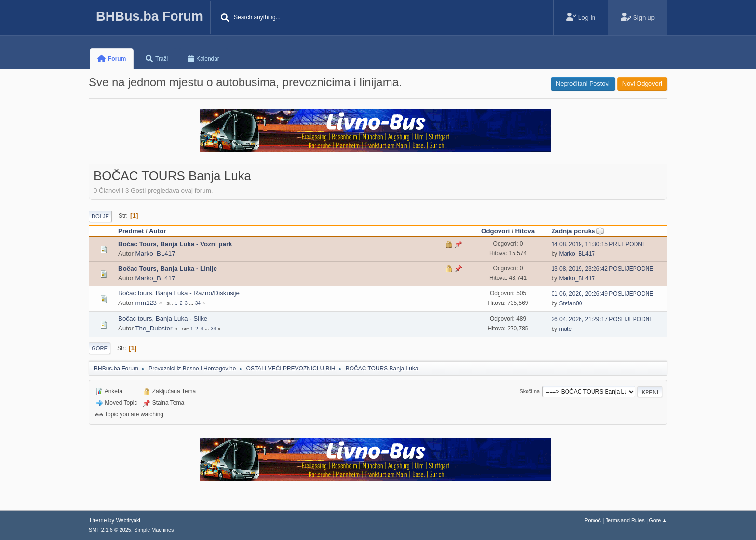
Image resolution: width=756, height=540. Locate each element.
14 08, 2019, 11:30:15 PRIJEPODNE (599, 244)
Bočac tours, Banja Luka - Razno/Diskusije (179, 293)
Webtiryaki (128, 520)
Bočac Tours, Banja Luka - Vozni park (175, 244)
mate (565, 329)
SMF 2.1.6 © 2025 (110, 530)
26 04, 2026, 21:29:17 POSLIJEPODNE (602, 319)
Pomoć (593, 520)
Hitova (525, 231)
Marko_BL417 (155, 254)
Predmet (131, 231)
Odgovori (495, 231)
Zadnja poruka (577, 231)
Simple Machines (154, 530)
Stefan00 (570, 303)
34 (198, 303)
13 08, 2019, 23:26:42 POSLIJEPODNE (602, 269)
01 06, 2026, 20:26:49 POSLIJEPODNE (602, 294)
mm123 (146, 303)
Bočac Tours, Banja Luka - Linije (168, 269)
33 (213, 329)
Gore (100, 348)
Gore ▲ (658, 520)
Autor (158, 231)
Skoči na (530, 392)
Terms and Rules (625, 520)
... (192, 303)
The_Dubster (154, 328)
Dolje (100, 216)
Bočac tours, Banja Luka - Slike (163, 319)
